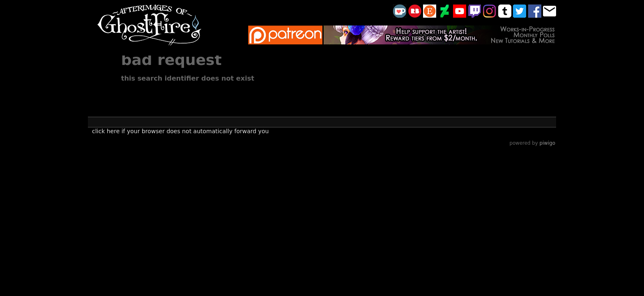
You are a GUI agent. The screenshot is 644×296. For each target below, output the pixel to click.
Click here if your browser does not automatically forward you (180, 131)
